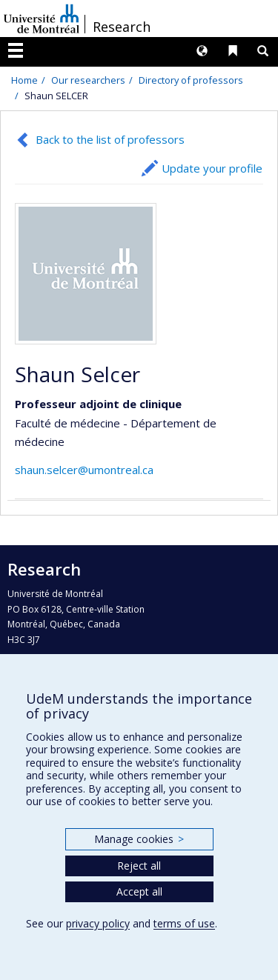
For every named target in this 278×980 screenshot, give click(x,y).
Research (122, 27)
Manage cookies (139, 839)
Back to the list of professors (110, 139)
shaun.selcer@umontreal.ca (84, 470)
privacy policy (98, 923)
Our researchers (88, 80)
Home (24, 80)
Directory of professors (191, 80)
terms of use (184, 923)
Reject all (139, 866)
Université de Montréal (42, 19)
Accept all (139, 891)
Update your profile (212, 168)
